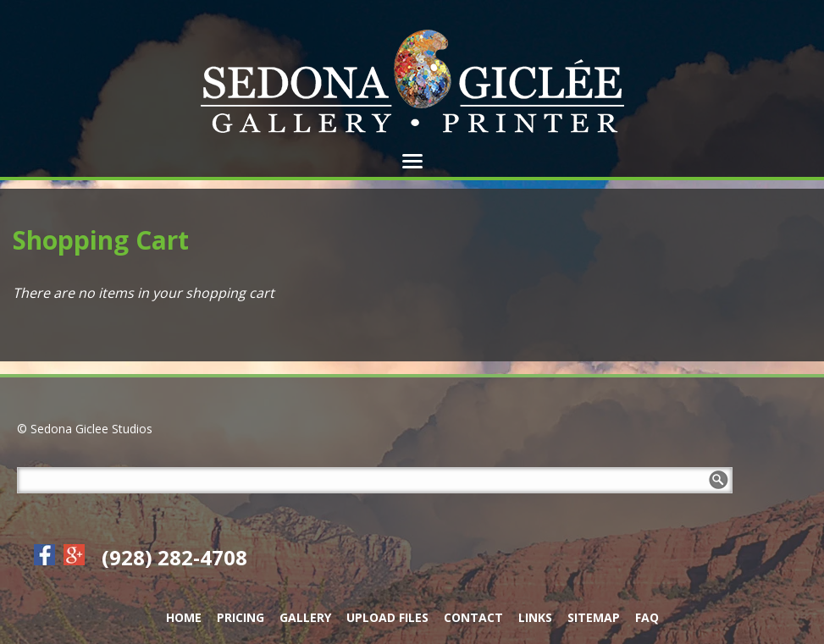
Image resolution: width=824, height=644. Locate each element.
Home (184, 617)
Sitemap (594, 617)
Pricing (241, 617)
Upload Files (387, 617)
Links (535, 617)
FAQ (647, 617)
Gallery (305, 617)
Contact (473, 617)
